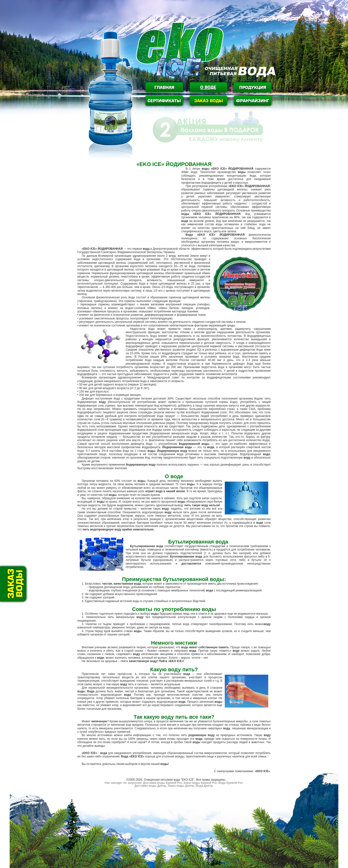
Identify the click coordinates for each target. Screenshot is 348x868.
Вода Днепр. (204, 786)
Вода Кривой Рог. (230, 783)
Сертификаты (164, 101)
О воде (208, 87)
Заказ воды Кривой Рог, (200, 783)
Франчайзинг (253, 101)
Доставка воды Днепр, (151, 786)
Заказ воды (208, 101)
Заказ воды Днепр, (181, 786)
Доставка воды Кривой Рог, (163, 783)
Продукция (253, 87)
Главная (164, 87)
